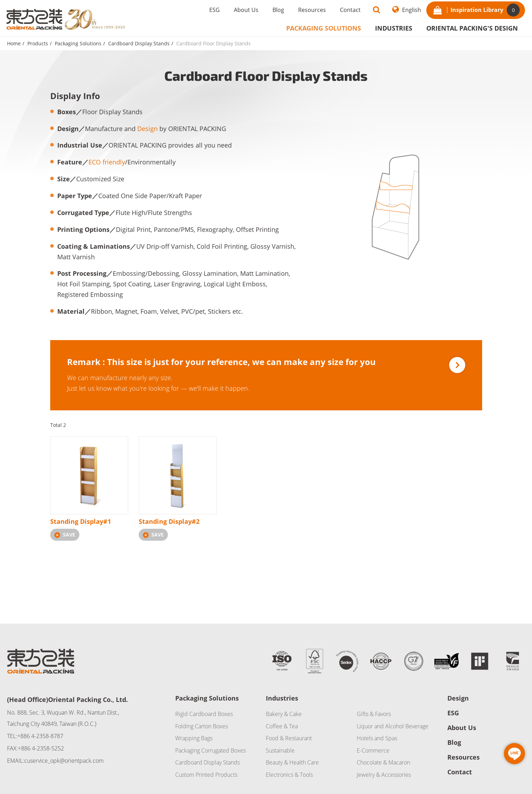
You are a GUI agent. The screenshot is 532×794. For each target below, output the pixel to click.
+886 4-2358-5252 (41, 748)
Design (147, 129)
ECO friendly (107, 162)
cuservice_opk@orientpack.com (64, 761)
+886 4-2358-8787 (40, 736)
